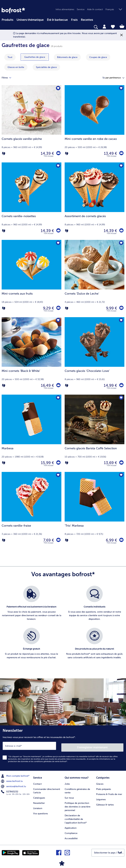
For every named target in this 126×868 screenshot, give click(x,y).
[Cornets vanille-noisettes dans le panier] (58, 231)
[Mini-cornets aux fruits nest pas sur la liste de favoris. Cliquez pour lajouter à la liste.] (58, 243)
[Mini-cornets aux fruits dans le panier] (58, 308)
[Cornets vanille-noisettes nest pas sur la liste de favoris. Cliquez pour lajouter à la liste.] (58, 166)
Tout (10, 57)
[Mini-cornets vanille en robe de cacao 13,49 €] (94, 124)
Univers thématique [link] (30, 20)
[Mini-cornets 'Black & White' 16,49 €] (31, 356)
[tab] (104, 26)
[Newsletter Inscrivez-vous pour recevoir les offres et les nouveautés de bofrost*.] (63, 747)
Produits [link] (7, 20)
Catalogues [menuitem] (39, 795)
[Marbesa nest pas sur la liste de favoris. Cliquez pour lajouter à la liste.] (58, 398)
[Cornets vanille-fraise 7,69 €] (31, 511)
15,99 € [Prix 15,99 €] (47, 463)
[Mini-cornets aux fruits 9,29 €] (31, 279)
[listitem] (31, 605)
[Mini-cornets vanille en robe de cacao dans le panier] (121, 153)
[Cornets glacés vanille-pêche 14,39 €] (31, 124)
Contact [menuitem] (37, 781)
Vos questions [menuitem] (40, 811)
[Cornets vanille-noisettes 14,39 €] (31, 201)
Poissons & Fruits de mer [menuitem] (109, 792)
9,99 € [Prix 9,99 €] (111, 308)
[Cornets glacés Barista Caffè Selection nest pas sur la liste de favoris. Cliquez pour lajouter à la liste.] (121, 398)
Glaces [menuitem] (100, 781)
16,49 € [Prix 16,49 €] (47, 385)
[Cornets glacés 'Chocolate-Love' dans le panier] (121, 385)
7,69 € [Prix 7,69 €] (48, 540)
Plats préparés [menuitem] (104, 787)
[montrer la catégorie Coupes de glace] (98, 57)
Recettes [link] (87, 20)
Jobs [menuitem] (67, 781)
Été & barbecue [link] (57, 20)
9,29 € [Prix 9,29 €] (48, 308)
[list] (63, 626)
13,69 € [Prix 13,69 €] (110, 463)
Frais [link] (74, 20)
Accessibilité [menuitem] (71, 836)
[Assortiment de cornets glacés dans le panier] (121, 231)
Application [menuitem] (71, 826)
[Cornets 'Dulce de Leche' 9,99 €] (94, 279)
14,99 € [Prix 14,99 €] (110, 385)
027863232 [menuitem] (10, 790)
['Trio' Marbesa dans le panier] (121, 540)
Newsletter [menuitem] (39, 801)
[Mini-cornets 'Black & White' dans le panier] (58, 385)
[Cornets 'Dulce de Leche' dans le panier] (121, 308)
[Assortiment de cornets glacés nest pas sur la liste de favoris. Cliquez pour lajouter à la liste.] (121, 166)
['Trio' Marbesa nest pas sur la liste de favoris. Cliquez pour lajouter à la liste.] (121, 475)
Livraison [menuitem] (38, 806)
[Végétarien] (4, 153)
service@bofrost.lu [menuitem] (14, 785)
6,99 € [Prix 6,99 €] (111, 540)
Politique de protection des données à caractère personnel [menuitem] (78, 804)
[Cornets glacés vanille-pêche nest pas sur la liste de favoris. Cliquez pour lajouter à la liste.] (58, 89)
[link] (13, 10)
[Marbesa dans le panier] (58, 463)
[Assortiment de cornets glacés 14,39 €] (94, 201)
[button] (115, 10)
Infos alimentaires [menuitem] (65, 9)
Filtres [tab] (8, 78)
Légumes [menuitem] (101, 797)
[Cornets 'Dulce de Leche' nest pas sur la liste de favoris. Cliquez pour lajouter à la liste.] (121, 243)
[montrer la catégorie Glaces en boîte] (16, 67)
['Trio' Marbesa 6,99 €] (94, 511)
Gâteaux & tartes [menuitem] (105, 802)
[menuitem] (7, 19)
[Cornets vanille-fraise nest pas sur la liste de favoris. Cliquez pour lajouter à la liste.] (58, 475)
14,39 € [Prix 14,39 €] (47, 153)
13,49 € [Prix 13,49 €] (110, 153)
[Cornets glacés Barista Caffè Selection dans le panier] (121, 463)
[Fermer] (121, 35)
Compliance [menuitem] (71, 831)
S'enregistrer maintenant (93, 746)
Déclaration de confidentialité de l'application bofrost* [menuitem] (76, 817)
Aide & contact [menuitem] (95, 9)
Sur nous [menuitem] (69, 795)
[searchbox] (4, 27)
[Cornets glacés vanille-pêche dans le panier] (58, 153)
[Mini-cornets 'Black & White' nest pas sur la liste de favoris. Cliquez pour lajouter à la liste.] (58, 321)
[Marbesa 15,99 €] (31, 433)
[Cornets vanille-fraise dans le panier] (58, 540)
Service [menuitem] (81, 9)
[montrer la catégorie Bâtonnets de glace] (67, 57)
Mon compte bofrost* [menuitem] (16, 774)
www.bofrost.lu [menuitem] (12, 780)
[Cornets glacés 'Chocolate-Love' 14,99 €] (94, 356)
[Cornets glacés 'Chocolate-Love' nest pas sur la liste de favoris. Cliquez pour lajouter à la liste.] (121, 321)
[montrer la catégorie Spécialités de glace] (46, 67)
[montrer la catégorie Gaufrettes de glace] (35, 57)
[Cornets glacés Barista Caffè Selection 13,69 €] (94, 433)
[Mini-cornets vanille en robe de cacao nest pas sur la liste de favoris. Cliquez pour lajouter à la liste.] (121, 89)
